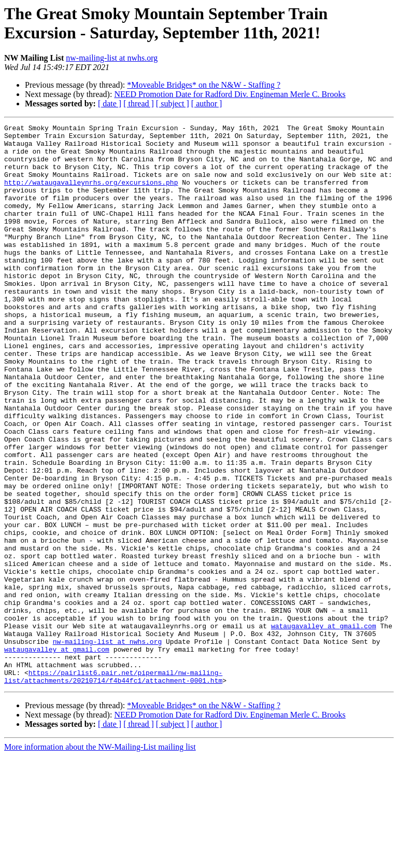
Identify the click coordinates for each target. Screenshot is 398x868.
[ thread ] (139, 104)
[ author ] (207, 104)
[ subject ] (173, 104)
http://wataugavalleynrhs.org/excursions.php (91, 195)
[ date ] (110, 104)
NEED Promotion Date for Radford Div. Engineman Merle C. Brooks (230, 94)
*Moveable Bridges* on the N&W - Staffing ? (204, 85)
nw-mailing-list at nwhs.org (112, 58)
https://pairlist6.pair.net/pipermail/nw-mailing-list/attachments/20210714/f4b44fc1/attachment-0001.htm (113, 788)
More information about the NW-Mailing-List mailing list (100, 859)
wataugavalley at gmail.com (324, 727)
